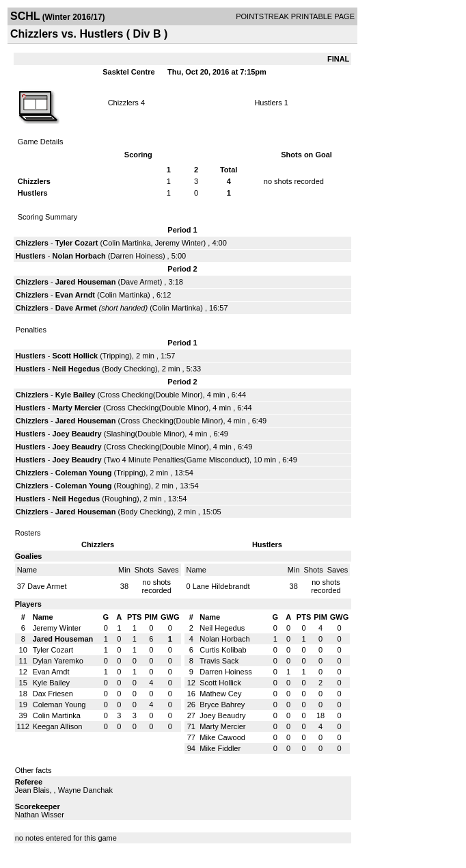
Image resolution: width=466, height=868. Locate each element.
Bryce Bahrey (222, 705)
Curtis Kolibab (223, 650)
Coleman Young (84, 473)
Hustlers (268, 103)
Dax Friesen (53, 694)
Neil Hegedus (77, 369)
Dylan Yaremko (58, 661)
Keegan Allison (58, 726)
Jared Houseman (86, 282)
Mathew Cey (220, 694)
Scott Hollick (76, 356)
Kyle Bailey (76, 395)
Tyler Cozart (77, 243)
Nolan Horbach (79, 256)
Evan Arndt (75, 295)
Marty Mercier (77, 408)
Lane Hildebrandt (221, 586)
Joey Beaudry (77, 434)
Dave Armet (140, 282)
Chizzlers (123, 103)
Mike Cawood (222, 737)
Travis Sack (219, 661)
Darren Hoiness (136, 256)
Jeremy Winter (179, 243)
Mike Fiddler (220, 748)
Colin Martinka (126, 243)
